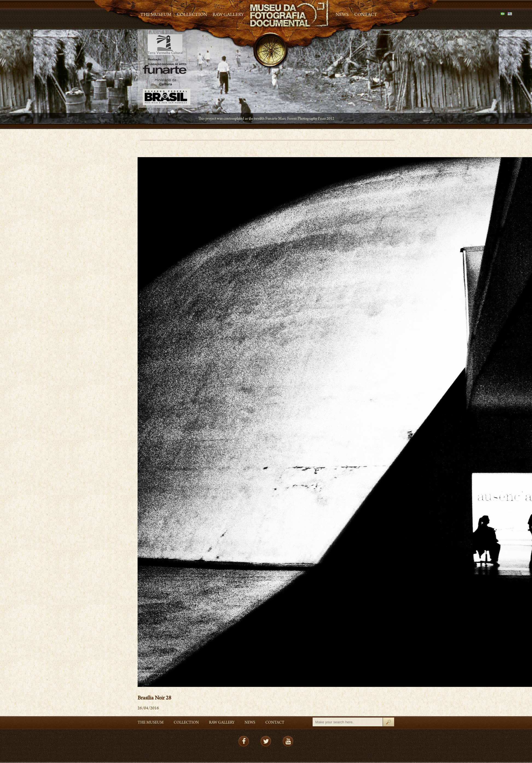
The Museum (156, 15)
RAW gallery (228, 15)
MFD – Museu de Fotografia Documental (290, 14)
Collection (192, 15)
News (342, 15)
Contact (366, 15)
